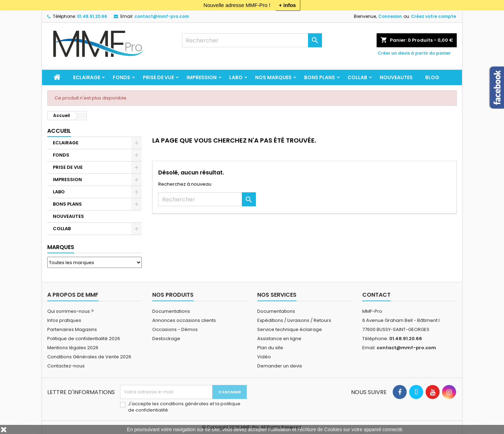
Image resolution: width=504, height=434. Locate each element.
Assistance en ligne (279, 339)
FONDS (121, 77)
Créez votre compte (433, 16)
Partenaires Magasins (72, 329)
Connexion (390, 16)
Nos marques (273, 77)
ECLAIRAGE (87, 77)
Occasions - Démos (175, 329)
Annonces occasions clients (184, 320)
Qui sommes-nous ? (71, 311)
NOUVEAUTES (396, 77)
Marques (61, 247)
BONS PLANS (320, 77)
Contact (376, 295)
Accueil (59, 131)
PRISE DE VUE (158, 77)
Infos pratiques (64, 320)
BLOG (432, 77)
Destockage (166, 339)
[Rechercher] (252, 40)
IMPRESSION (202, 77)
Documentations (171, 311)
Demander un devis (280, 366)
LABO (236, 77)
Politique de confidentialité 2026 (84, 339)
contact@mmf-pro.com (162, 16)
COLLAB (357, 77)
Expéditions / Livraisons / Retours (294, 320)
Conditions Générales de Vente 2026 (89, 357)
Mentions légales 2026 (73, 348)
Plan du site (270, 348)
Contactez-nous (66, 366)
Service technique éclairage (290, 329)
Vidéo (264, 357)
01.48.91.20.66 (92, 16)
